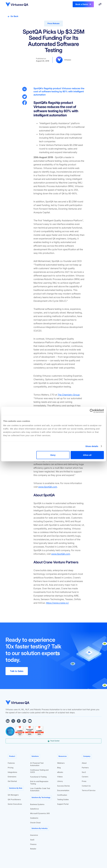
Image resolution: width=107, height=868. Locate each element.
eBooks (60, 772)
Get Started (12, 781)
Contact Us (86, 786)
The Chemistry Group (69, 395)
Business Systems (37, 804)
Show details (92, 446)
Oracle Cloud (35, 823)
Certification (62, 795)
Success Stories (63, 786)
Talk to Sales (17, 671)
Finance (33, 844)
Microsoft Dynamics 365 (40, 813)
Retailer (33, 849)
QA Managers (13, 795)
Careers (85, 777)
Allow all (87, 455)
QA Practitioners (14, 799)
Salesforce (34, 809)
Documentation (63, 790)
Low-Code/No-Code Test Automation (40, 790)
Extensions (12, 777)
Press (84, 781)
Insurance (34, 835)
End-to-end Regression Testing (39, 783)
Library (60, 781)
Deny (53, 455)
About (84, 763)
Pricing (11, 768)
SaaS (32, 840)
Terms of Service (89, 790)
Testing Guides (63, 799)
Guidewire (34, 818)
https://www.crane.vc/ (57, 603)
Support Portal (63, 804)
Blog (59, 768)
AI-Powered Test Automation (37, 764)
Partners (85, 768)
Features (11, 763)
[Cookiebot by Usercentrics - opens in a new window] (92, 411)
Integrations (12, 772)
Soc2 (84, 772)
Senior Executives (15, 804)
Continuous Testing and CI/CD (39, 771)
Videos (60, 777)
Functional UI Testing (38, 777)
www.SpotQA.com (48, 487)
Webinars (61, 763)
